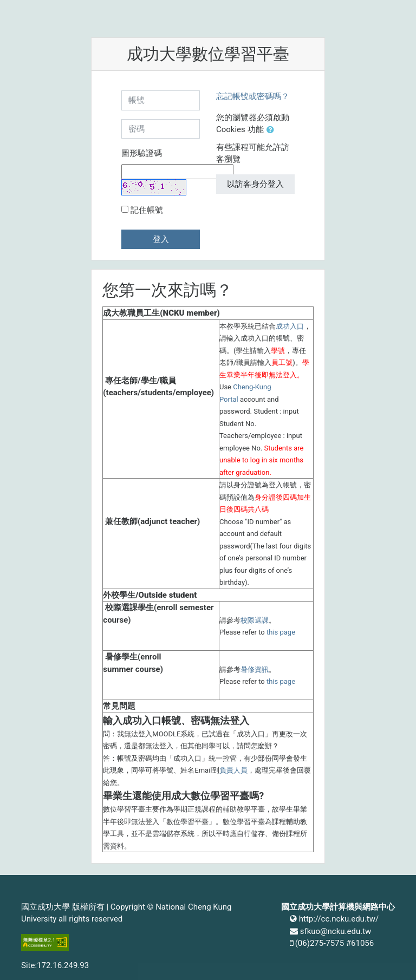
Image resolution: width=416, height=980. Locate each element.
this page (281, 632)
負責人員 (233, 770)
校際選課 (255, 620)
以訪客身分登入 (255, 184)
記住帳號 (147, 210)
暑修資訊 (255, 669)
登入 (161, 239)
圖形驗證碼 (142, 153)
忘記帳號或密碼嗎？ (253, 96)
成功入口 (290, 326)
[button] (272, 130)
